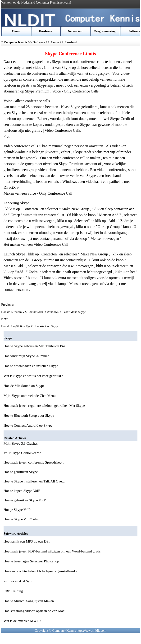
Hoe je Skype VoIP (17, 510)
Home (16, 31)
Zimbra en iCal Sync (18, 581)
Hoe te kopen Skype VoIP (22, 491)
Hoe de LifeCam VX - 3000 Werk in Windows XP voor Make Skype (44, 312)
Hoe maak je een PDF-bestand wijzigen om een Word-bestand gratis (52, 551)
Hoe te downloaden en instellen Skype (31, 366)
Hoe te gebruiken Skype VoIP (25, 500)
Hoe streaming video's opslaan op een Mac (34, 611)
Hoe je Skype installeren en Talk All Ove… (34, 481)
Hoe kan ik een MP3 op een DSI (27, 541)
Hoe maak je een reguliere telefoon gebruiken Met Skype (44, 406)
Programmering (105, 31)
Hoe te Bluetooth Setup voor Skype (29, 416)
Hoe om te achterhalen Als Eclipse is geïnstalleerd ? (41, 571)
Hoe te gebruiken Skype (21, 472)
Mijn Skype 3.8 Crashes (21, 443)
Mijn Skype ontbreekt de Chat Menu (30, 396)
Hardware (46, 31)
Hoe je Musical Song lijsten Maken (29, 601)
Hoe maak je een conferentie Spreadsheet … (35, 462)
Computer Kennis (16, 42)
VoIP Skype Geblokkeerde (23, 453)
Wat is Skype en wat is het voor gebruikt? (33, 376)
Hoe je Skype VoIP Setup (22, 519)
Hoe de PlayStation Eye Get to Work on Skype (30, 326)
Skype (55, 42)
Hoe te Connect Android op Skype (28, 425)
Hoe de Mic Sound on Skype (24, 386)
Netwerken (75, 31)
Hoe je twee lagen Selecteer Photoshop (31, 561)
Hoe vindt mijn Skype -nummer (26, 356)
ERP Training (13, 591)
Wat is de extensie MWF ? (22, 621)
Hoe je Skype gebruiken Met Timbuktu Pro (34, 346)
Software (135, 31)
